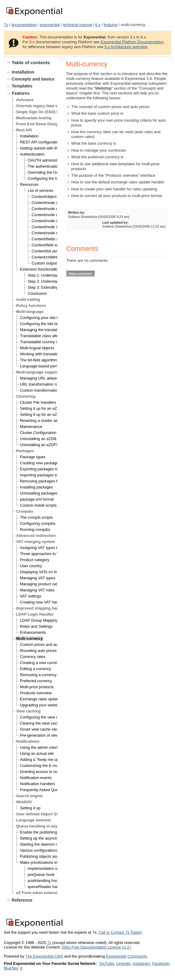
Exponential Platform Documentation (132, 42)
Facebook (161, 964)
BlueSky (11, 968)
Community (137, 956)
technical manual (78, 25)
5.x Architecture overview (126, 47)
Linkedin (124, 964)
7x (6, 25)
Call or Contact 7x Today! (120, 932)
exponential (50, 25)
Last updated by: (116, 222)
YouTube (106, 964)
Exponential (116, 956)
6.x (98, 25)
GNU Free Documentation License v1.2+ (97, 947)
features (111, 25)
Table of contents (31, 62)
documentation (24, 25)
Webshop (103, 88)
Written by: (77, 212)
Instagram (142, 964)
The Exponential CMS (44, 956)
